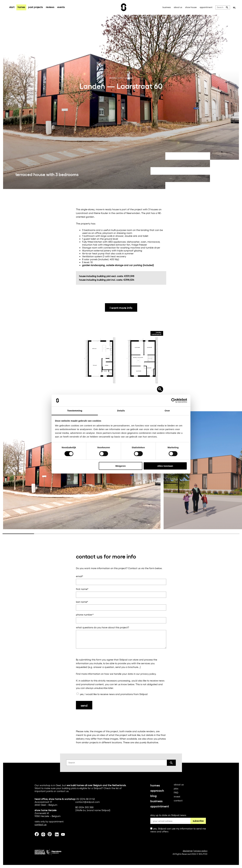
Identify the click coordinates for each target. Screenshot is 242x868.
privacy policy (148, 674)
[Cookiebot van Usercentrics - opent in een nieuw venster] (174, 400)
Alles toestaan (165, 466)
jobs (176, 788)
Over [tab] (167, 411)
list (117, 788)
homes (21, 7)
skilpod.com (116, 78)
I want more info (121, 308)
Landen (129, 78)
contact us (63, 791)
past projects (35, 7)
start (12, 7)
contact (178, 800)
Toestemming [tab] (75, 411)
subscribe (198, 821)
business (167, 7)
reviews (50, 7)
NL (234, 7)
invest (177, 796)
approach (157, 790)
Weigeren (120, 466)
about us (178, 7)
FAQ (176, 792)
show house (191, 7)
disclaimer (188, 851)
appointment (206, 7)
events (61, 7)
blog (153, 796)
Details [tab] (121, 411)
